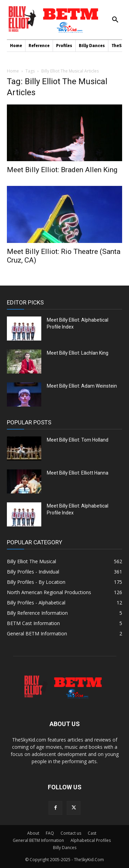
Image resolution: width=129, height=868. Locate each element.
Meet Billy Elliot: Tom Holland (78, 440)
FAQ (50, 833)
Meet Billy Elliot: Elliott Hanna (78, 473)
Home (13, 71)
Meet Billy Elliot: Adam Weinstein (82, 386)
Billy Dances (65, 848)
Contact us (71, 833)
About (33, 833)
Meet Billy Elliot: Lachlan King (78, 353)
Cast (92, 833)
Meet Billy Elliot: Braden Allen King (62, 170)
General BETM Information (38, 840)
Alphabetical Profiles (91, 840)
